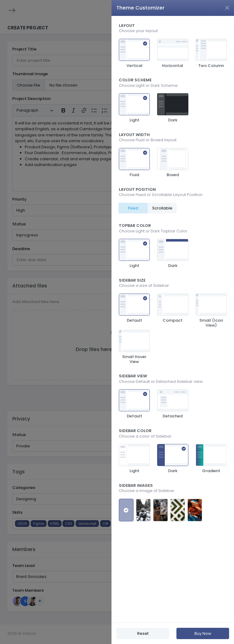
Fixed (133, 208)
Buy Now (203, 633)
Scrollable (162, 208)
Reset (143, 633)
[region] (173, 319)
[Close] (227, 8)
